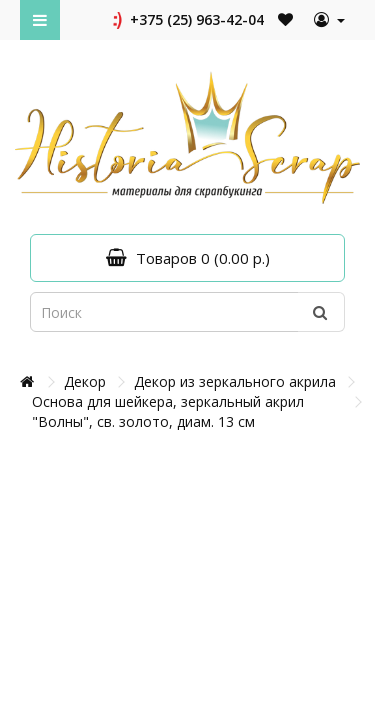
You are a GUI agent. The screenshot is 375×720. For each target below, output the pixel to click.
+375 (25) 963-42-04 (186, 19)
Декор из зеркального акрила (235, 381)
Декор (85, 381)
